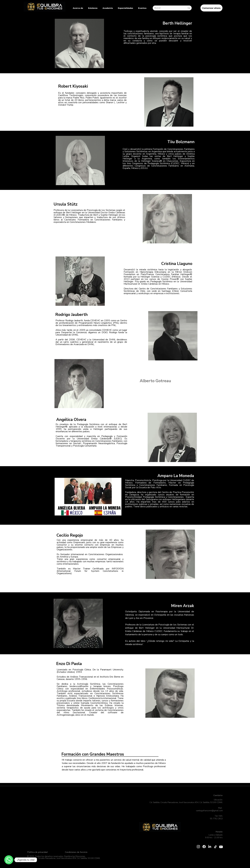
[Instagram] (198, 847)
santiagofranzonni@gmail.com (209, 811)
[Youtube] (221, 847)
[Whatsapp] (220, 844)
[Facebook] (204, 847)
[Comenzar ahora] (211, 8)
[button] (78, 8)
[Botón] (45, 7)
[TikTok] (215, 847)
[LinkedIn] (210, 847)
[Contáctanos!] (9, 860)
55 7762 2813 (216, 819)
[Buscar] (168, 8)
